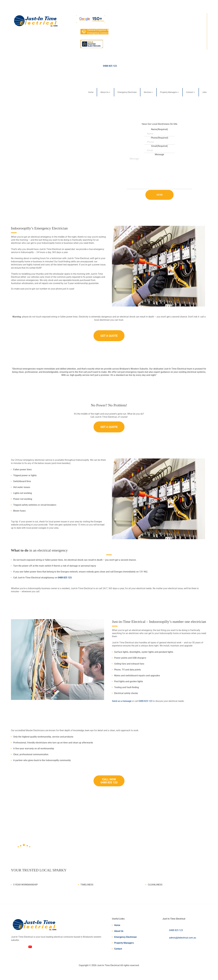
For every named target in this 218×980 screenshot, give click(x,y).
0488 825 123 (110, 66)
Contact (190, 92)
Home (91, 92)
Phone (160, 138)
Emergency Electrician (127, 92)
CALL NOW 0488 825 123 (109, 781)
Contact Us (27, 148)
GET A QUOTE (109, 336)
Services (147, 92)
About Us (104, 92)
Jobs (204, 92)
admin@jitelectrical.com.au (183, 938)
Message (159, 154)
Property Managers (168, 92)
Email (160, 146)
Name (159, 129)
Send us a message (122, 701)
